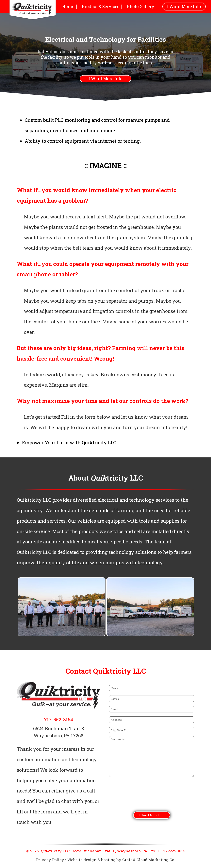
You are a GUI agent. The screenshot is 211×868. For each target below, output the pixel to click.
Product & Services (101, 7)
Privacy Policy (50, 860)
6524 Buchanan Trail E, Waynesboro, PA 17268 (116, 851)
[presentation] (139, 797)
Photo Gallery (141, 7)
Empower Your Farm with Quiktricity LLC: (70, 443)
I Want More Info (184, 7)
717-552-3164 (59, 720)
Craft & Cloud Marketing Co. (149, 860)
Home (68, 7)
